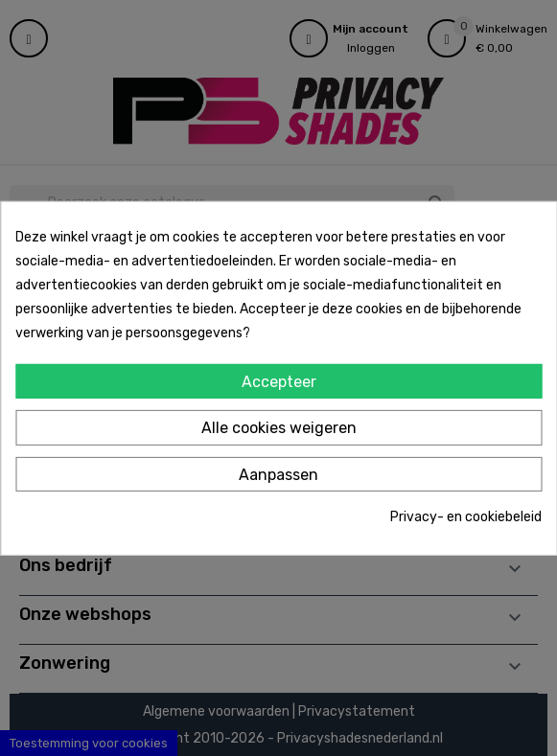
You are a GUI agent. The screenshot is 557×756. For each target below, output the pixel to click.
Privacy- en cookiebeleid (466, 517)
